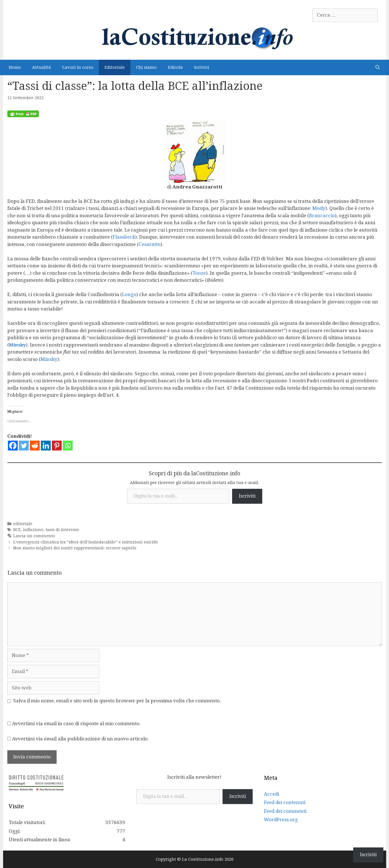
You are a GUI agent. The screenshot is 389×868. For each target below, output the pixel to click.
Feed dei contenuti (285, 802)
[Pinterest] (57, 446)
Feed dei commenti (285, 811)
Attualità (42, 67)
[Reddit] (35, 446)
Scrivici (202, 67)
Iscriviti (247, 496)
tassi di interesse (62, 530)
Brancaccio (322, 216)
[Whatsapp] (68, 446)
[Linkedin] (46, 446)
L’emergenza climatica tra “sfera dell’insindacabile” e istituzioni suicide (86, 542)
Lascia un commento (34, 536)
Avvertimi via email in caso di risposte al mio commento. (76, 723)
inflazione (33, 530)
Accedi (272, 794)
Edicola (175, 67)
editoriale (23, 524)
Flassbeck (124, 237)
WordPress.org (281, 820)
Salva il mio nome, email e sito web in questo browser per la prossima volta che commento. (117, 701)
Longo (129, 294)
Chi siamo (146, 67)
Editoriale (115, 67)
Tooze (199, 273)
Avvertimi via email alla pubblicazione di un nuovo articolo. (80, 739)
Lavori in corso (78, 67)
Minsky (17, 345)
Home (15, 67)
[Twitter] (24, 446)
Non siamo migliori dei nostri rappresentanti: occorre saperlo (75, 548)
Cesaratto (150, 244)
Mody (319, 208)
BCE (17, 530)
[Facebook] (13, 446)
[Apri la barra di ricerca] (378, 67)
